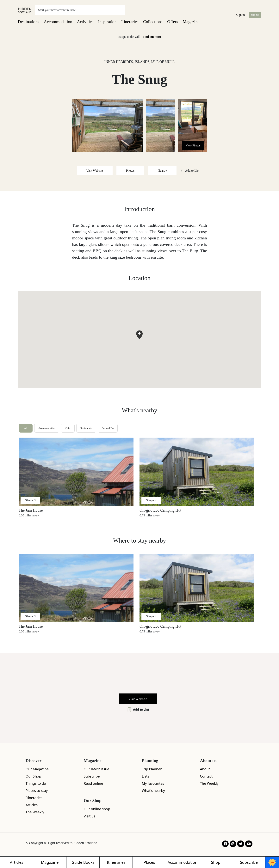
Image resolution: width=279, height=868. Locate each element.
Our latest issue (96, 769)
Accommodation (58, 22)
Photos (130, 171)
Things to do (36, 783)
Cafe (68, 428)
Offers (173, 22)
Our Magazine (37, 769)
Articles (32, 805)
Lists (146, 776)
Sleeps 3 (30, 500)
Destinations (28, 22)
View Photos (193, 145)
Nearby (162, 171)
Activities (85, 22)
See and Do (108, 428)
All (26, 428)
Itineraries (130, 22)
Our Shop (33, 776)
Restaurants (86, 428)
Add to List (190, 171)
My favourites (153, 783)
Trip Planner (152, 769)
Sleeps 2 (151, 500)
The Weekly (35, 812)
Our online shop (97, 809)
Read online (93, 783)
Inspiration (107, 22)
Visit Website (95, 171)
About (205, 769)
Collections (153, 22)
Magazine (191, 22)
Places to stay (37, 791)
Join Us (255, 15)
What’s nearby (153, 791)
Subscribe (92, 776)
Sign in (240, 15)
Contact (206, 776)
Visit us (90, 816)
